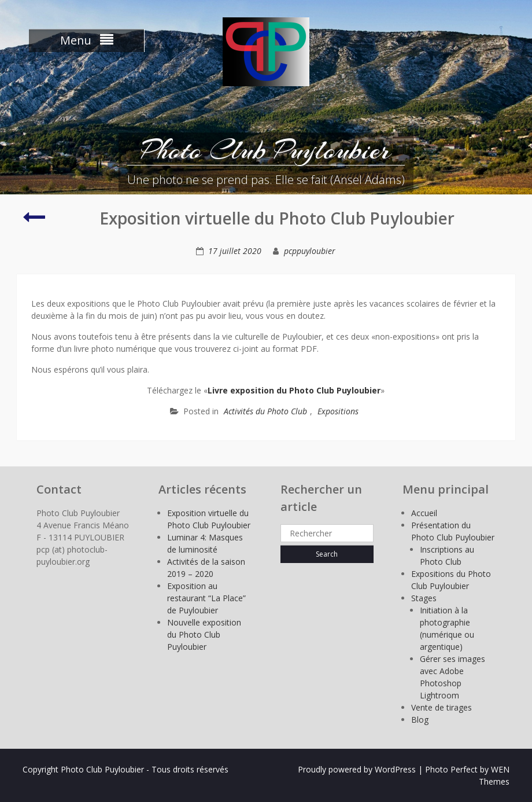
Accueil (424, 513)
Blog (420, 720)
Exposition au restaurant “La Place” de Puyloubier (206, 598)
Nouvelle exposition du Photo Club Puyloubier (204, 634)
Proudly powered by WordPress (357, 769)
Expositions (338, 411)
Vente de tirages (442, 707)
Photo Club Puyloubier (266, 150)
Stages (424, 598)
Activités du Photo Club (265, 411)
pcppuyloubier (310, 251)
